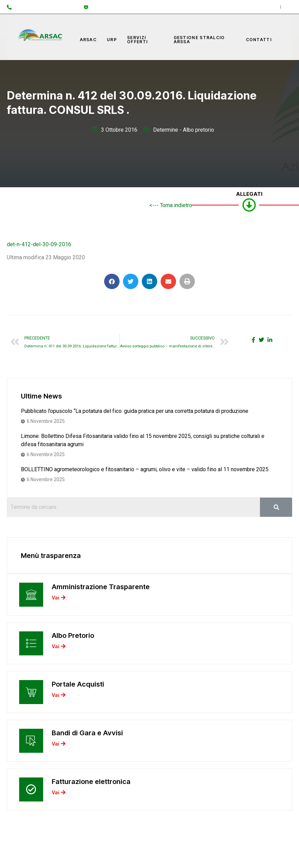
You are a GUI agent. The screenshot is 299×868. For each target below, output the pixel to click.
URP (112, 40)
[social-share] (253, 340)
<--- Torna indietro (171, 205)
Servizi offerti (137, 40)
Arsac (88, 40)
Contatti (259, 40)
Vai (59, 598)
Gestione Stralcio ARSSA (199, 40)
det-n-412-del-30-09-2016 (39, 245)
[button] (112, 281)
